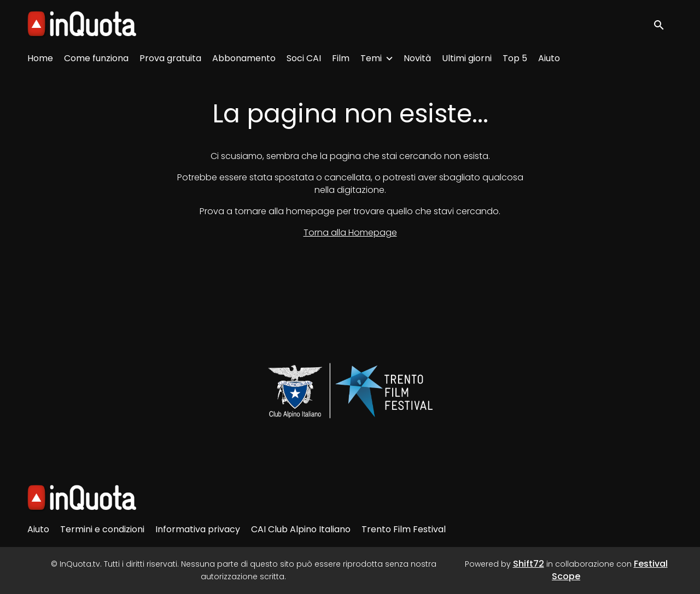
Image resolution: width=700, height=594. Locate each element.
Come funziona (96, 58)
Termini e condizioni (102, 529)
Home (40, 58)
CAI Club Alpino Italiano (301, 529)
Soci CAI (304, 58)
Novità (417, 58)
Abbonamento (244, 58)
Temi (371, 58)
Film (341, 58)
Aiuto (549, 58)
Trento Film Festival (404, 529)
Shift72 (529, 564)
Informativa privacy (198, 529)
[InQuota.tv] (82, 498)
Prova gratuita (170, 58)
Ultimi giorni (467, 58)
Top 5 (515, 58)
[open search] (663, 24)
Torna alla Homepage (350, 233)
